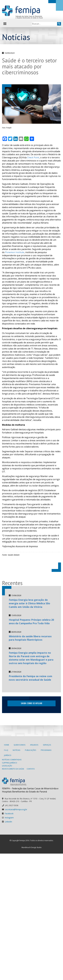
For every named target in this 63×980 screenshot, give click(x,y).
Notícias (17, 750)
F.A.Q (6, 750)
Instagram (9, 818)
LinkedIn (8, 822)
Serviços (47, 745)
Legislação (7, 766)
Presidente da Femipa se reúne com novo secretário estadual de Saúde (30, 678)
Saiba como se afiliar (32, 703)
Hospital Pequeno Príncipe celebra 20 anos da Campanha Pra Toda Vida (31, 622)
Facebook (9, 814)
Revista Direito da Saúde (13, 769)
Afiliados (34, 745)
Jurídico (8, 755)
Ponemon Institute (15, 252)
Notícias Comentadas (12, 760)
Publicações (31, 750)
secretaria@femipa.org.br (16, 809)
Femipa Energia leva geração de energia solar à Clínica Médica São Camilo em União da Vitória (29, 603)
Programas (46, 750)
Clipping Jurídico (10, 763)
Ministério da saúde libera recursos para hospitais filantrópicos (30, 638)
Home (7, 745)
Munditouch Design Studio (32, 847)
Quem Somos (20, 745)
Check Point (33, 157)
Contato (31, 769)
